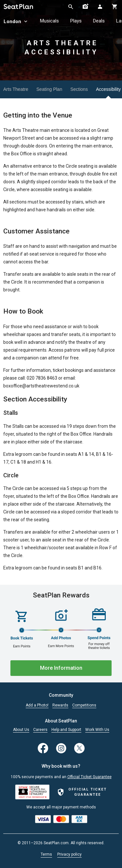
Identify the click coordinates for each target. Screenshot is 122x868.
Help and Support (66, 730)
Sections (79, 89)
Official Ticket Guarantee (89, 777)
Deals (99, 21)
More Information (61, 668)
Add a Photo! (37, 705)
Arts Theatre (16, 89)
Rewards (60, 705)
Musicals (49, 21)
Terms (46, 854)
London (16, 22)
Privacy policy (69, 854)
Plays (76, 21)
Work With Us (97, 730)
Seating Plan (49, 89)
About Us (21, 730)
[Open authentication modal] (100, 7)
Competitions (84, 705)
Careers (40, 730)
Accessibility (108, 89)
